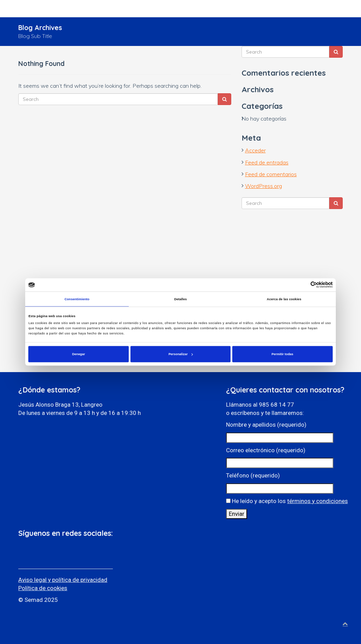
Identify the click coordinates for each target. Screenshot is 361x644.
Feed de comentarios (271, 174)
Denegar (79, 354)
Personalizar (181, 354)
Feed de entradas (267, 162)
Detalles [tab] (181, 299)
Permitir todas (282, 354)
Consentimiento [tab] (77, 299)
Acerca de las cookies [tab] (284, 299)
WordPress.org (264, 186)
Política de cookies (43, 588)
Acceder (255, 150)
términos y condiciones (318, 501)
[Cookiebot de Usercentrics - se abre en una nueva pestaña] (303, 285)
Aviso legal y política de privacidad (63, 580)
